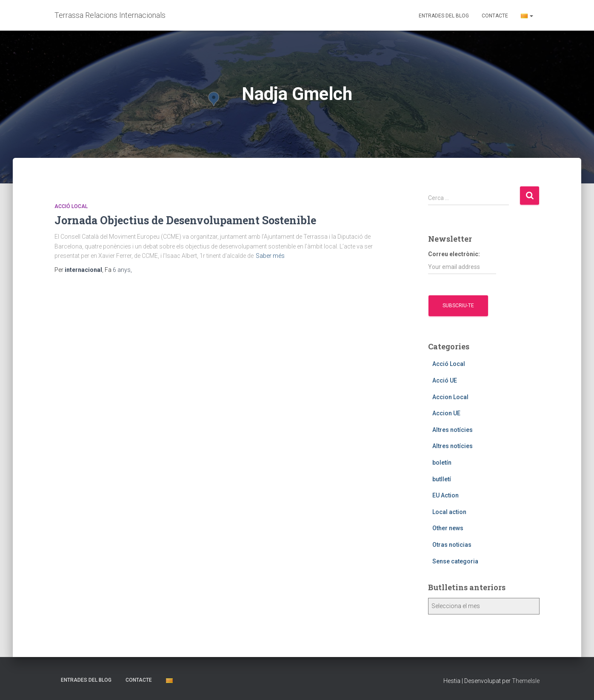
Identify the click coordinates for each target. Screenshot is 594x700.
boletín (442, 463)
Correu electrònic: (462, 263)
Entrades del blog (444, 16)
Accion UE (446, 413)
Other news (448, 528)
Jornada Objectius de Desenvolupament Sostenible (185, 220)
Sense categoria (455, 561)
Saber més (270, 256)
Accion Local (450, 397)
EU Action (445, 495)
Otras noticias (452, 545)
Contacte (495, 16)
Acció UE (445, 380)
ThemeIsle (526, 681)
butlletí (442, 479)
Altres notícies (453, 430)
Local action (449, 512)
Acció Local (71, 206)
